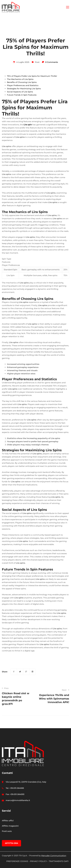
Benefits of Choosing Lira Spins (22, 82)
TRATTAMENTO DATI (59, 861)
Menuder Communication (54, 856)
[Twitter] (20, 672)
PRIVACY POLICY (38, 861)
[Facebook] (14, 672)
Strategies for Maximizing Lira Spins (24, 89)
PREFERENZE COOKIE (17, 861)
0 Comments (52, 62)
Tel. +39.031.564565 (15, 788)
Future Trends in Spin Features (22, 95)
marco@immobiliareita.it (18, 800)
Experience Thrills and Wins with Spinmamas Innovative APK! (54, 696)
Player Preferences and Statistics (23, 85)
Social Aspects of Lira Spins (20, 92)
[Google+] (26, 672)
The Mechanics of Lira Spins (20, 79)
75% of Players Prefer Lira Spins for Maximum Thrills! (32, 76)
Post (37, 62)
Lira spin (28, 125)
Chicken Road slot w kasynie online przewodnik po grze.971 (17, 696)
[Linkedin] (32, 672)
